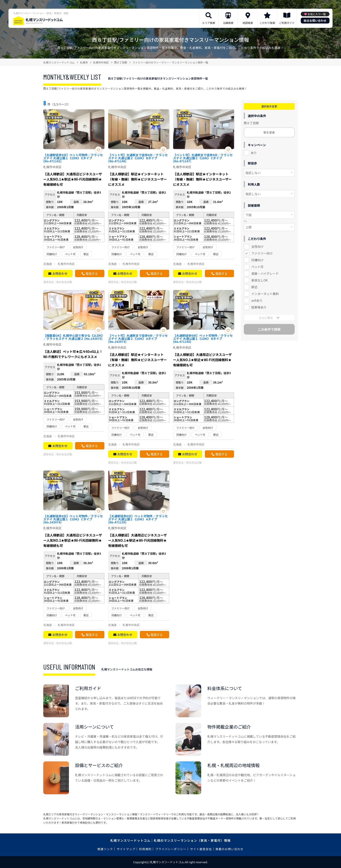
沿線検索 (228, 23)
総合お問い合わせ (315, 21)
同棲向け (257, 260)
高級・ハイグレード (265, 273)
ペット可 (257, 267)
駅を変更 (269, 132)
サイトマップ (126, 849)
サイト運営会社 (201, 849)
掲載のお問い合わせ (230, 849)
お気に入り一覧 (317, 14)
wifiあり (257, 300)
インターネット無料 (265, 294)
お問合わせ (60, 273)
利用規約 (145, 849)
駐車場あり (259, 307)
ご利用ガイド (287, 23)
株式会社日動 (64, 282)
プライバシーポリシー (171, 849)
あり (254, 153)
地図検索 (248, 23)
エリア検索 (209, 23)
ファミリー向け (262, 253)
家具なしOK (260, 280)
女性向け (257, 246)
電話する (92, 273)
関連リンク (105, 849)
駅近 (254, 287)
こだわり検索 (267, 23)
